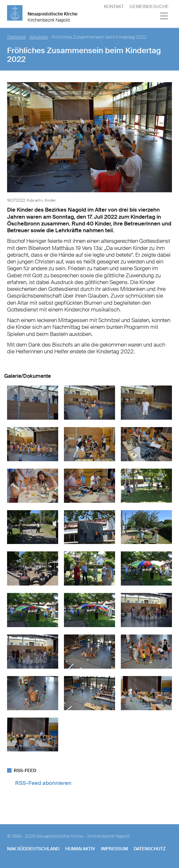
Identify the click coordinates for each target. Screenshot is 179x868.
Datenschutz (150, 849)
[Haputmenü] (164, 17)
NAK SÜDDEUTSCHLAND (33, 849)
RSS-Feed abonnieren (43, 783)
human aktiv (80, 849)
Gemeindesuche (149, 6)
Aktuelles (39, 37)
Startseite (16, 37)
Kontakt (114, 6)
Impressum (114, 849)
